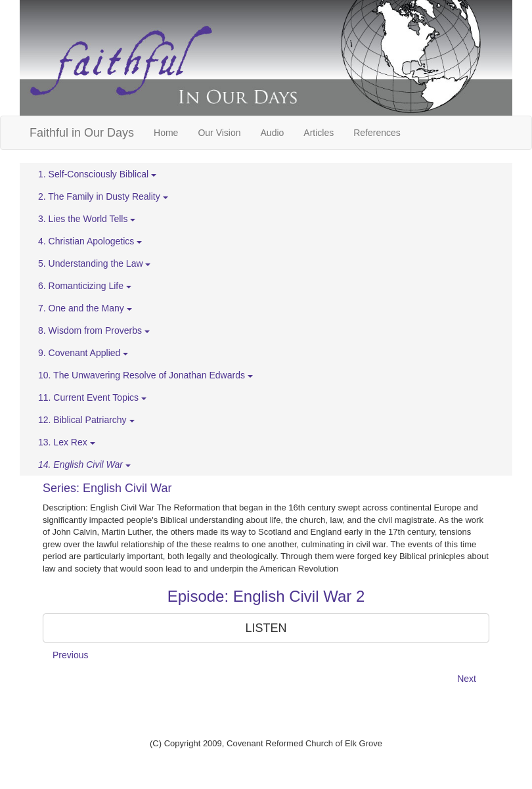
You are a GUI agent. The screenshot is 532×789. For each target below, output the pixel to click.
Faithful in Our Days (82, 133)
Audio (273, 133)
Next (467, 679)
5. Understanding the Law (94, 263)
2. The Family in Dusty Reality (103, 196)
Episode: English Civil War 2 (266, 596)
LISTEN (266, 628)
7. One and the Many (85, 308)
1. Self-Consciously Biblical (97, 174)
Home (166, 133)
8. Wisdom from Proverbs (94, 330)
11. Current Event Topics (92, 397)
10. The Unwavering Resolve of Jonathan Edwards (145, 375)
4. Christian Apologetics (90, 241)
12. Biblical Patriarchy (86, 420)
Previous (70, 655)
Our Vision (219, 133)
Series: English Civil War (107, 488)
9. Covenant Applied (83, 353)
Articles (319, 133)
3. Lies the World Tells (87, 219)
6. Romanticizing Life (85, 286)
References (377, 133)
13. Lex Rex (67, 442)
